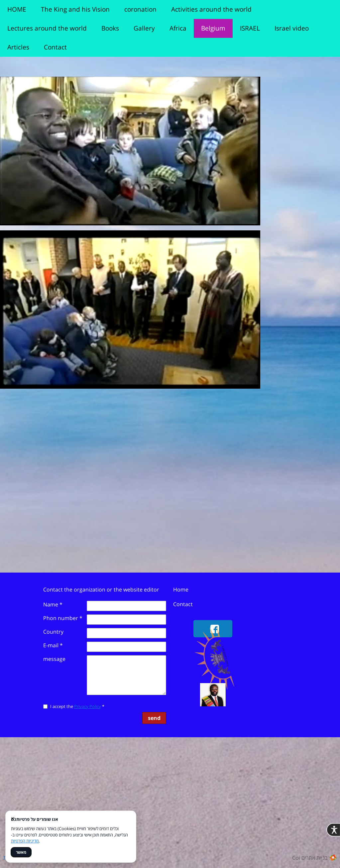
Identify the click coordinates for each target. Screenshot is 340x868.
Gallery (144, 28)
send (154, 718)
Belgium (213, 28)
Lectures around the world (47, 28)
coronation (140, 9)
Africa (178, 28)
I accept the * (67, 706)
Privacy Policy (88, 706)
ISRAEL (250, 28)
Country (53, 632)
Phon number (63, 618)
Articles (18, 47)
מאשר (21, 852)
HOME (17, 9)
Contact (55, 47)
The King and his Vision (75, 9)
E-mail (53, 645)
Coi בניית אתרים (310, 858)
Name (53, 604)
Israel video (292, 28)
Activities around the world (211, 9)
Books (110, 28)
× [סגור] (13, 818)
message (54, 659)
